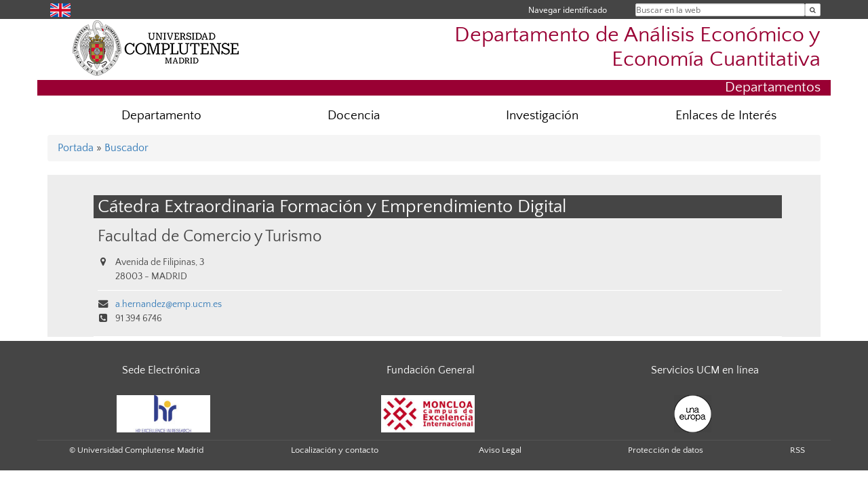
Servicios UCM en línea (705, 370)
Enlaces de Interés (726, 116)
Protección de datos (666, 450)
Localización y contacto (335, 450)
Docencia (354, 116)
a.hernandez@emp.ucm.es (169, 304)
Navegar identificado (568, 10)
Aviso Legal (500, 450)
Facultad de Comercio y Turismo (210, 236)
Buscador (126, 148)
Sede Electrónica (161, 370)
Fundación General (431, 370)
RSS (797, 450)
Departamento (161, 116)
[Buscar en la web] (813, 10)
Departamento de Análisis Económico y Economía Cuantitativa (637, 47)
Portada (76, 148)
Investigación (542, 116)
